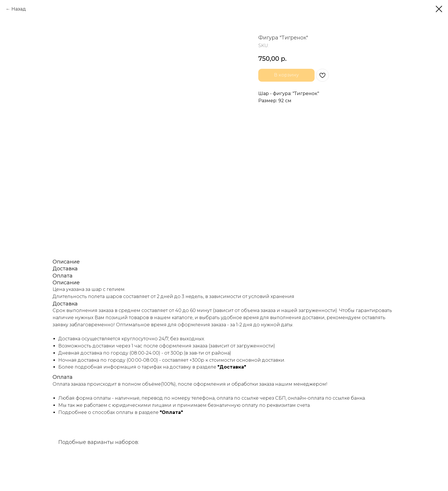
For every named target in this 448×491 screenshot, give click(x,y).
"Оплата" (171, 412)
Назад (19, 9)
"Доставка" (232, 367)
